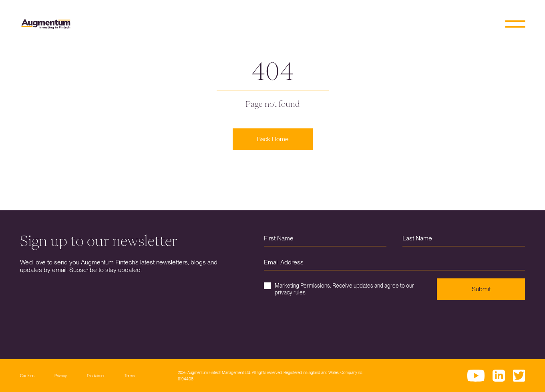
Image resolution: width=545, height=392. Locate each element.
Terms (130, 376)
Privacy (61, 376)
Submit (481, 289)
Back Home (273, 139)
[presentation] (325, 324)
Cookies (27, 376)
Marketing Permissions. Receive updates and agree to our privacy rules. (339, 289)
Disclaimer (96, 376)
